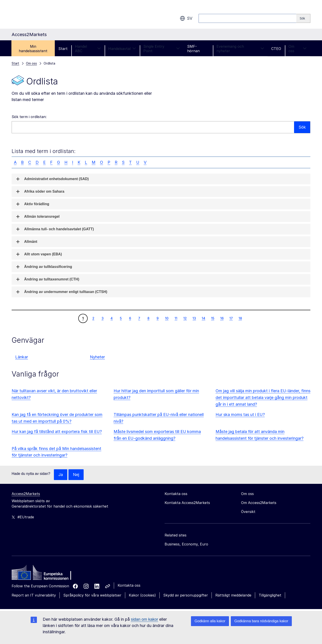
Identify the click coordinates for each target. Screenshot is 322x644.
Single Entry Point (162, 49)
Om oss (298, 49)
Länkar (22, 357)
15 (213, 318)
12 (185, 318)
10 (167, 318)
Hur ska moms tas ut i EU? (240, 415)
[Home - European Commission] (44, 574)
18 (240, 318)
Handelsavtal (122, 49)
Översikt (248, 512)
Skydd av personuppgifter (186, 595)
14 (203, 318)
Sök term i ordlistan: (29, 117)
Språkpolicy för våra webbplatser (92, 595)
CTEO (276, 49)
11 (176, 318)
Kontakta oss (129, 585)
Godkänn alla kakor (210, 621)
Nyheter (97, 357)
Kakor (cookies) (142, 595)
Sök (302, 127)
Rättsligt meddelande (233, 595)
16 (222, 318)
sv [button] (186, 18)
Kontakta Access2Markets (187, 503)
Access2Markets (26, 494)
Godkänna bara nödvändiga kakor (261, 621)
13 (194, 318)
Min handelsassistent (33, 49)
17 (231, 318)
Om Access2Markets (259, 503)
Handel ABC (88, 49)
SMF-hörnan (193, 49)
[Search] (303, 18)
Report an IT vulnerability (34, 595)
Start (63, 49)
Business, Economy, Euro (186, 544)
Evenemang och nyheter (240, 49)
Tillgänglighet (270, 595)
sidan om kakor (144, 619)
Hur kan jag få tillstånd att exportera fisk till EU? (57, 432)
